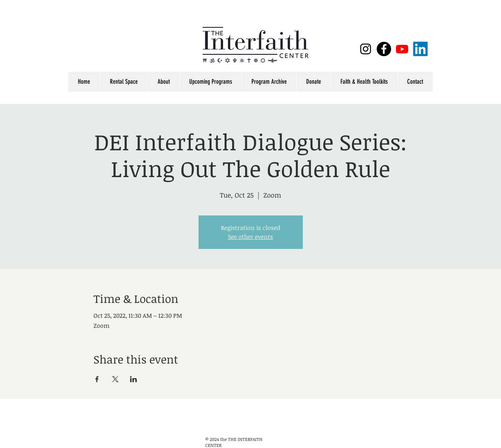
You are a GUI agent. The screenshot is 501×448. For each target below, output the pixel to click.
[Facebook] (384, 49)
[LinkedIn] (420, 49)
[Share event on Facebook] (97, 379)
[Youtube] (402, 49)
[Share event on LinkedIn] (134, 379)
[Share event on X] (115, 379)
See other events (250, 237)
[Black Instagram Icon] (366, 49)
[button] (364, 82)
